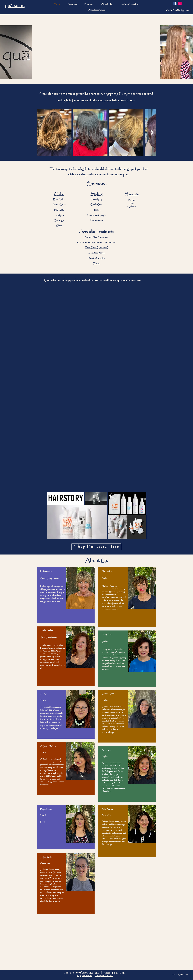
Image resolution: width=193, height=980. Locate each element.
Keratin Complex (96, 258)
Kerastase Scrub (96, 253)
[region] (66, 595)
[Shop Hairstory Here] (96, 547)
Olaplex (96, 264)
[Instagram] (180, 3)
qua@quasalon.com (103, 976)
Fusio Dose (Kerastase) (96, 248)
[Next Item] (152, 132)
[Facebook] (175, 3)
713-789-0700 (109, 242)
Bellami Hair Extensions (97, 237)
